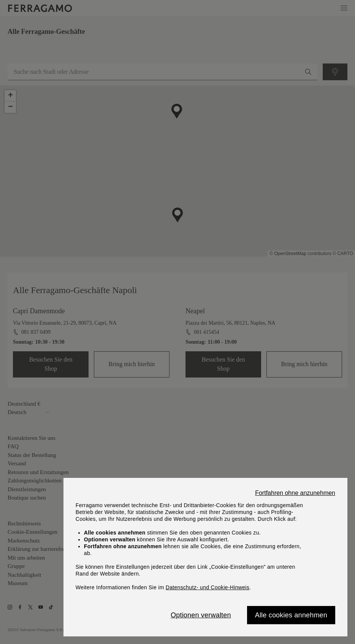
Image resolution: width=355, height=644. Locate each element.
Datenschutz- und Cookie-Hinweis (208, 587)
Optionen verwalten (201, 615)
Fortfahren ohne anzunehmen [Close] (295, 493)
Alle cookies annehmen (291, 615)
